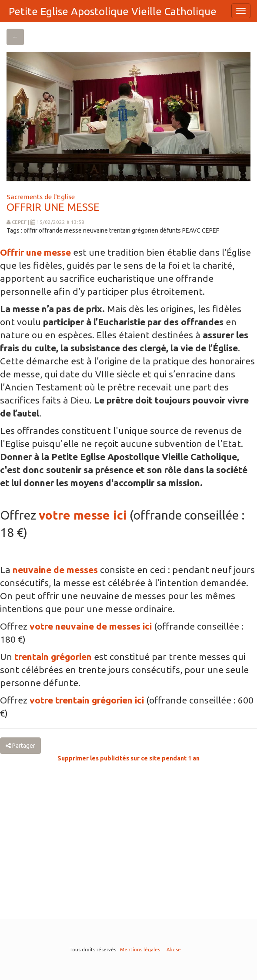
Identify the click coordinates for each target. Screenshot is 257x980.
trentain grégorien (53, 657)
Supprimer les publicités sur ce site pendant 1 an (128, 758)
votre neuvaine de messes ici (91, 626)
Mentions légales (140, 950)
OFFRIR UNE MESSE (53, 207)
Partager (20, 746)
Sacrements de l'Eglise (41, 197)
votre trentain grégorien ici (87, 700)
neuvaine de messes (55, 570)
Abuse (174, 950)
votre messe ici (83, 515)
